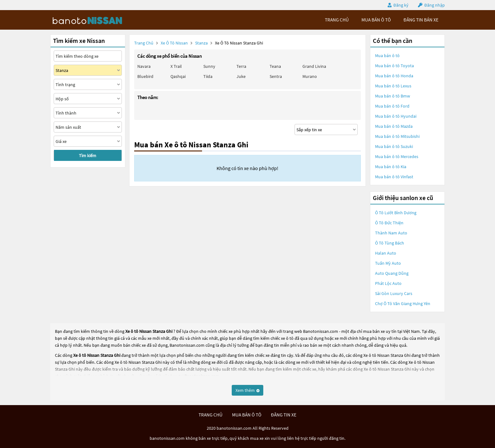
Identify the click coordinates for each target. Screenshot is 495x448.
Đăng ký (401, 5)
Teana (275, 66)
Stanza (202, 43)
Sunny (209, 66)
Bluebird (145, 76)
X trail (176, 66)
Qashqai (178, 76)
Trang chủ (144, 43)
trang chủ (337, 20)
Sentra (276, 76)
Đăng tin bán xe (421, 20)
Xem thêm (247, 390)
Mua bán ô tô (387, 56)
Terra (241, 66)
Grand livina (314, 66)
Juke (241, 76)
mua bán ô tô (376, 20)
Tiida (208, 76)
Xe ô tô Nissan (174, 43)
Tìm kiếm (88, 156)
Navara (144, 66)
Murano (310, 76)
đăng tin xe (284, 415)
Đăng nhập (435, 5)
